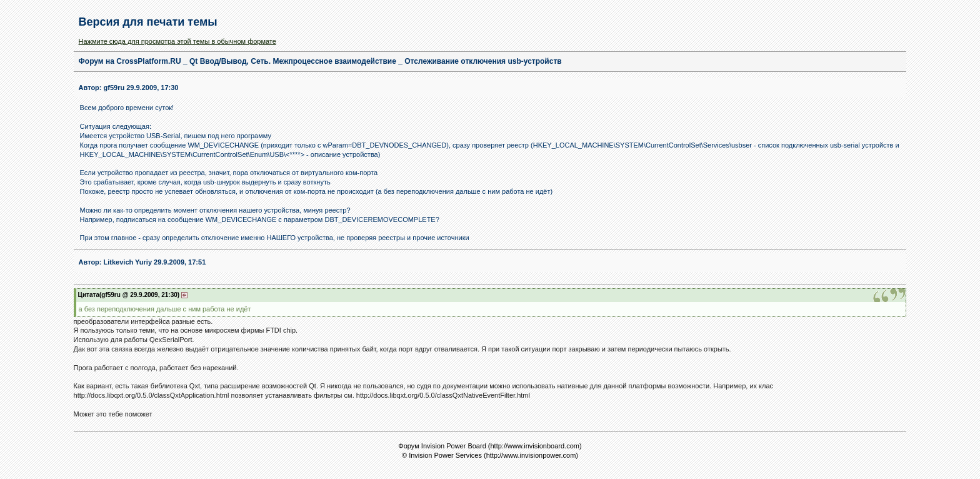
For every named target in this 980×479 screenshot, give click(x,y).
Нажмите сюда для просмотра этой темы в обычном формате (177, 41)
